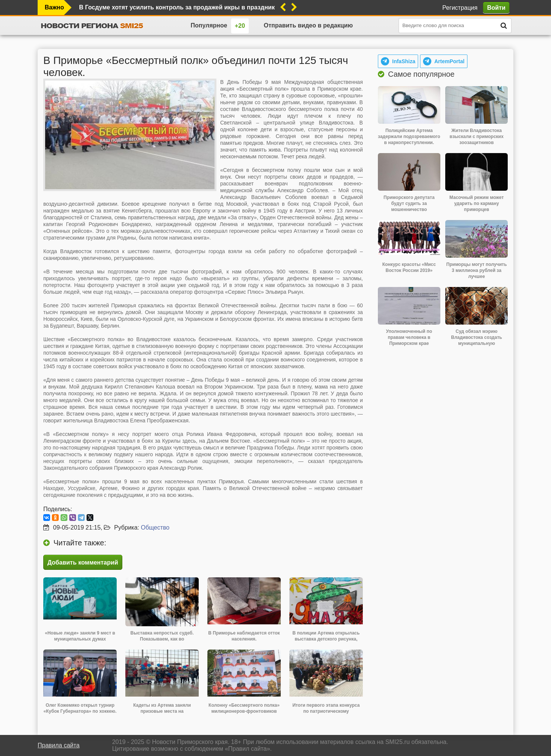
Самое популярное (421, 74)
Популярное (209, 25)
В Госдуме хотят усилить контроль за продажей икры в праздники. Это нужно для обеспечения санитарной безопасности (177, 7)
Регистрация (460, 8)
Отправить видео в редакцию (308, 25)
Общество (155, 528)
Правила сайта (59, 745)
